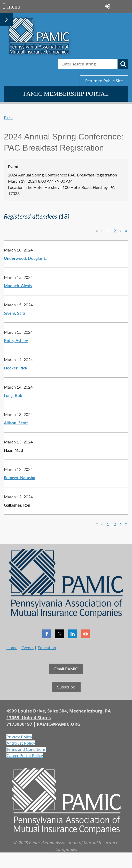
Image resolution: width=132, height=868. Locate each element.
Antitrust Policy (21, 743)
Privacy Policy (19, 737)
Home (12, 647)
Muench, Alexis (18, 285)
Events (28, 647)
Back (8, 118)
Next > (121, 231)
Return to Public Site (104, 81)
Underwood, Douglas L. (25, 258)
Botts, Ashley (16, 340)
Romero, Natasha (20, 477)
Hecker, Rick (16, 368)
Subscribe (66, 687)
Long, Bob (13, 395)
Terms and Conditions (26, 749)
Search (123, 64)
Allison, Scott (16, 423)
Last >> (126, 231)
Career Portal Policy (25, 755)
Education (47, 647)
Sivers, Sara (14, 313)
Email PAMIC (66, 669)
